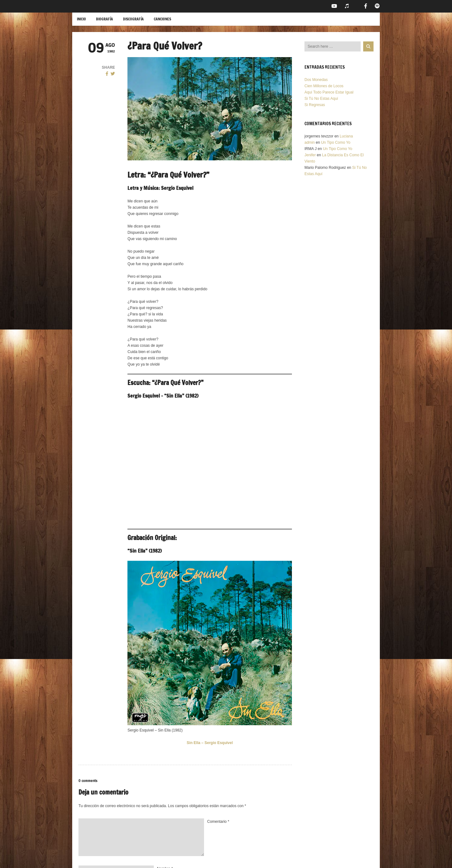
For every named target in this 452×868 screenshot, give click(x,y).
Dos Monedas (316, 80)
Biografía (105, 19)
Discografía (133, 19)
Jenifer (310, 155)
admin (310, 142)
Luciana (346, 136)
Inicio (81, 19)
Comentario (218, 822)
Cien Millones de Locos (324, 86)
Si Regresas (315, 105)
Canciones (162, 19)
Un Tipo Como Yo (336, 142)
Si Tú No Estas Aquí (321, 99)
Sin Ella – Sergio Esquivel (210, 743)
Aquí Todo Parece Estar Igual (329, 92)
